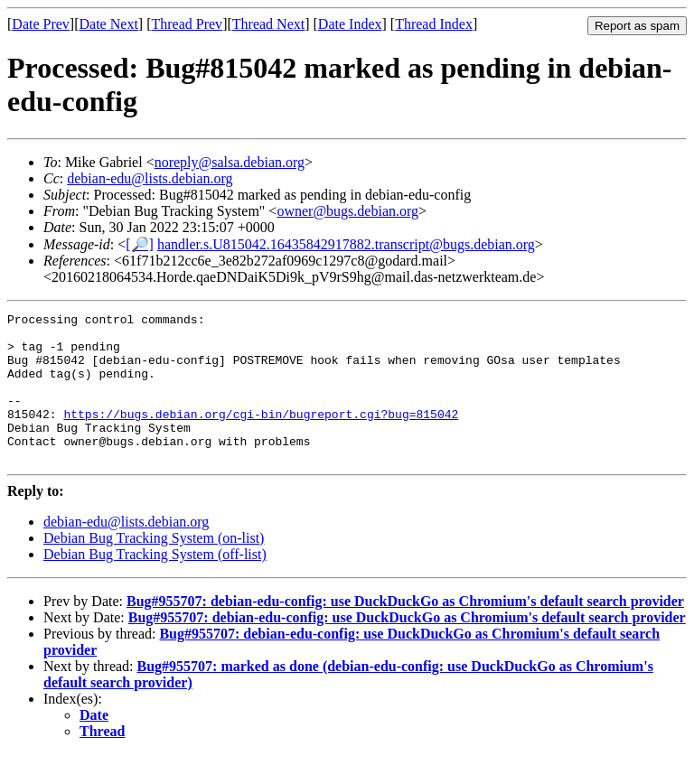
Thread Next (268, 24)
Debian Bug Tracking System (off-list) (155, 584)
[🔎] (140, 244)
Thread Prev (187, 24)
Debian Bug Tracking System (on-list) (154, 568)
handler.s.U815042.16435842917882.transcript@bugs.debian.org (346, 244)
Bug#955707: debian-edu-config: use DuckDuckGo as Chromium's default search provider (405, 631)
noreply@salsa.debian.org (230, 162)
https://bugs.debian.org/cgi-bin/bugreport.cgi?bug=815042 (261, 435)
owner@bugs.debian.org (347, 211)
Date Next (109, 24)
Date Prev (41, 24)
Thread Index (434, 24)
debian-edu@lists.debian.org (150, 178)
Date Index (350, 24)
